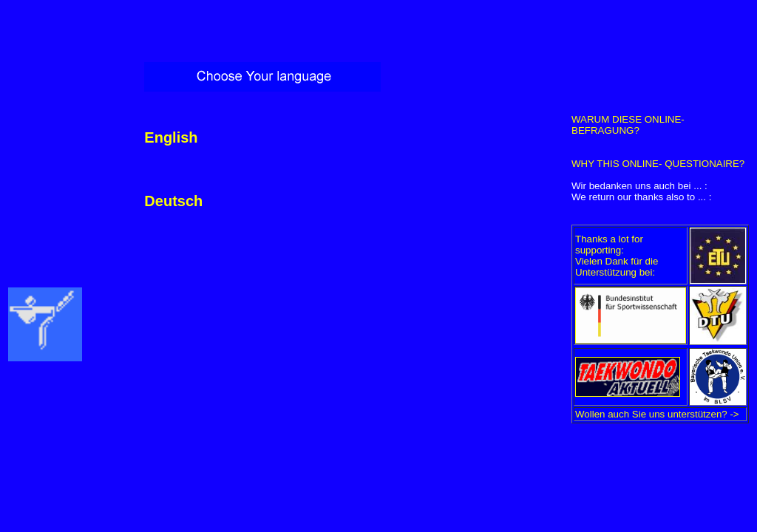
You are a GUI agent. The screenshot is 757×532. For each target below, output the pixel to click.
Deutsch (173, 201)
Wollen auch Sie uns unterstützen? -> (657, 414)
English (171, 137)
